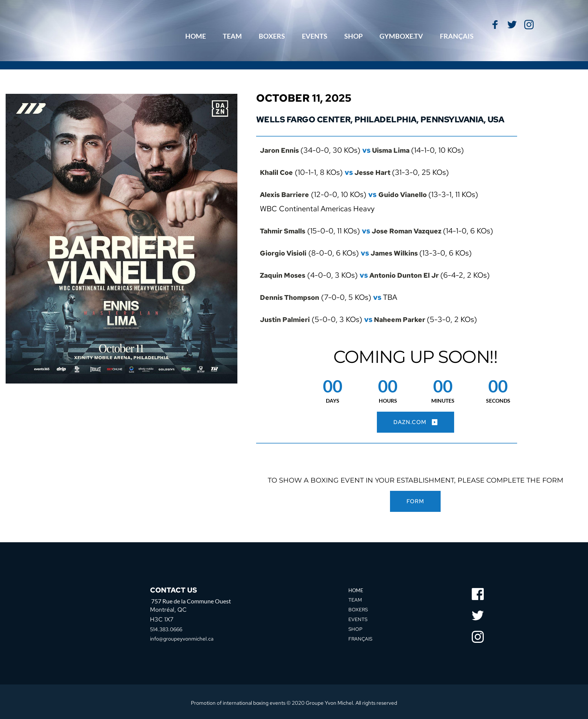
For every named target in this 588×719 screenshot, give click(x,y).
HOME (356, 590)
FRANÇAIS (361, 637)
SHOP (356, 627)
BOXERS (359, 608)
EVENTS (359, 618)
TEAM (356, 599)
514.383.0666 (169, 628)
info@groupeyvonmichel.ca (186, 637)
